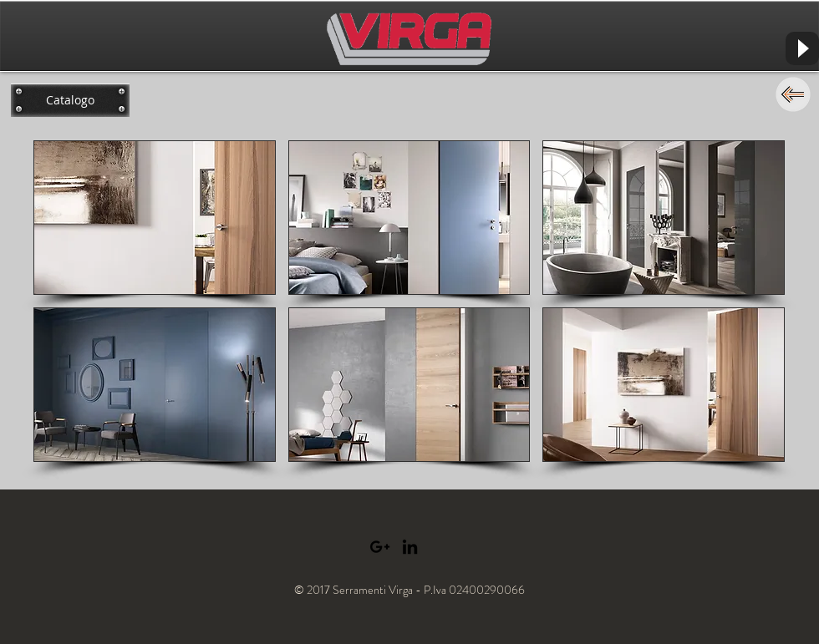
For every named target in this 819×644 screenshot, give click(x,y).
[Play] (802, 48)
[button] (155, 218)
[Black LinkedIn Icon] (410, 547)
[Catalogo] (70, 100)
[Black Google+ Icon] (380, 547)
